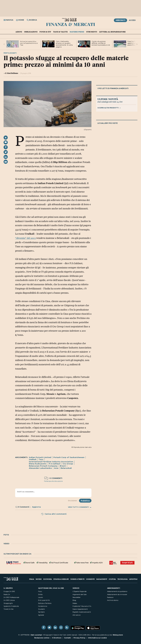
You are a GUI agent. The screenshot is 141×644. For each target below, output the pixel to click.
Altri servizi (77, 615)
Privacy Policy (79, 638)
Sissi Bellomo (12, 73)
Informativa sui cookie (97, 638)
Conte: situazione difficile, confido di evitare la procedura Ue (101, 43)
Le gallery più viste (108, 123)
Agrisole (41, 615)
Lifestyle (133, 579)
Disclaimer (73, 501)
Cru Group (68, 464)
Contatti (67, 638)
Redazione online (42, 638)
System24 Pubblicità (11, 606)
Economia (48, 579)
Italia (32, 579)
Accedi (132, 20)
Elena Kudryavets (38, 464)
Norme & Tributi (77, 579)
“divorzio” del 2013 (26, 238)
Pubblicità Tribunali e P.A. (82, 606)
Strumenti (92, 32)
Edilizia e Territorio (45, 603)
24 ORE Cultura (9, 600)
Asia (56, 468)
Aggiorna (36, 507)
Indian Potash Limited (40, 457)
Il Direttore (57, 638)
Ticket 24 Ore (8, 609)
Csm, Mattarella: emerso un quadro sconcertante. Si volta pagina (64, 44)
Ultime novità (108, 99)
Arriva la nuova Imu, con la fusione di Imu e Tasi (29, 43)
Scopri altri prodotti (109, 108)
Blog (74, 600)
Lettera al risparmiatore (112, 32)
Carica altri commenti (54, 514)
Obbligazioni (31, 32)
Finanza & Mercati (71, 24)
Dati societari (36, 635)
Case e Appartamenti (80, 609)
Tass (41, 459)
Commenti (90, 579)
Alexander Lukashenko (40, 468)
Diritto (40, 594)
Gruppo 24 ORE (9, 591)
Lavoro (40, 597)
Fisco (40, 591)
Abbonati (120, 20)
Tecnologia (122, 579)
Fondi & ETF (45, 32)
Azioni (19, 32)
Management (102, 579)
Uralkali (33, 459)
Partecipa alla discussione (53, 481)
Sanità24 (41, 612)
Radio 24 (7, 594)
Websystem (118, 635)
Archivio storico (113, 600)
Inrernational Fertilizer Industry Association (51, 462)
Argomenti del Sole (80, 594)
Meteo (75, 603)
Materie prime (77, 32)
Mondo (39, 579)
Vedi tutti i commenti (80, 507)
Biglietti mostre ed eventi (82, 612)
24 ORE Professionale (11, 597)
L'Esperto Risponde (80, 591)
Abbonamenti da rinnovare (117, 594)
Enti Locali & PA (44, 600)
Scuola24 (42, 609)
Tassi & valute (60, 32)
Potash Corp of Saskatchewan (69, 457)
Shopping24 (8, 603)
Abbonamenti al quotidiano (117, 591)
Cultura (112, 579)
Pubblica (85, 501)
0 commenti (53, 478)
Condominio (43, 606)
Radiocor (110, 597)
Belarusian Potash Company (43, 466)
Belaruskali (66, 468)
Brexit (63, 466)
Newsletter (76, 597)
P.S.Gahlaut (55, 464)
